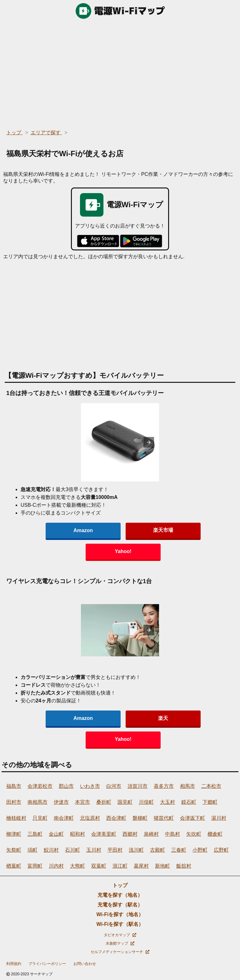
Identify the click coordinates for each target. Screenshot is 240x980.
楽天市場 (163, 530)
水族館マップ (120, 943)
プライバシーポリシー (47, 964)
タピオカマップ (120, 935)
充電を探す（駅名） (120, 905)
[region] (120, 72)
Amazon (83, 530)
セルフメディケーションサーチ (120, 952)
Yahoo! (123, 551)
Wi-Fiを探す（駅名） (120, 924)
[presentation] (149, 442)
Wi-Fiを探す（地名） (120, 914)
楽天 (163, 718)
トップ (120, 885)
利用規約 (14, 964)
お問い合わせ (85, 964)
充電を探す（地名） (120, 895)
